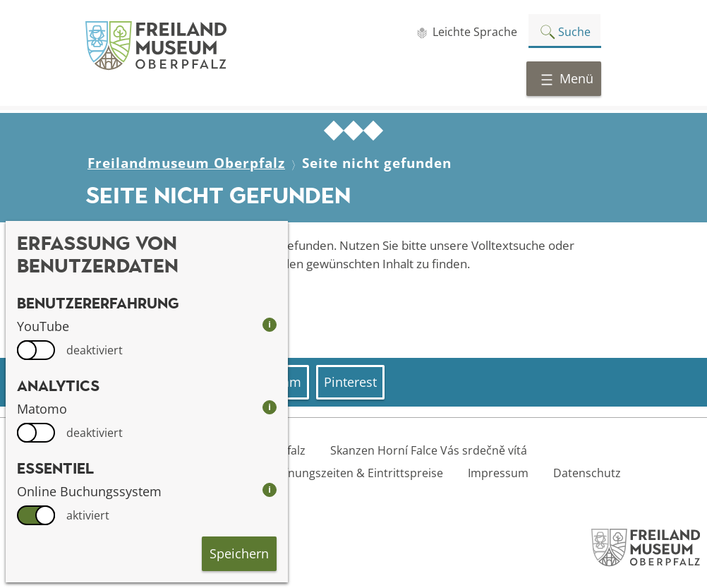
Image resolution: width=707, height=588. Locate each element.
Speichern (239, 553)
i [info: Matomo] (270, 407)
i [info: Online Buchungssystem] (270, 490)
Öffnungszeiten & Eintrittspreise (357, 473)
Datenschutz (587, 473)
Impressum (498, 473)
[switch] (36, 350)
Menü (567, 78)
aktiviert (88, 515)
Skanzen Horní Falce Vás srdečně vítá (429, 450)
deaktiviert (95, 350)
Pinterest (350, 382)
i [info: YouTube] (270, 324)
